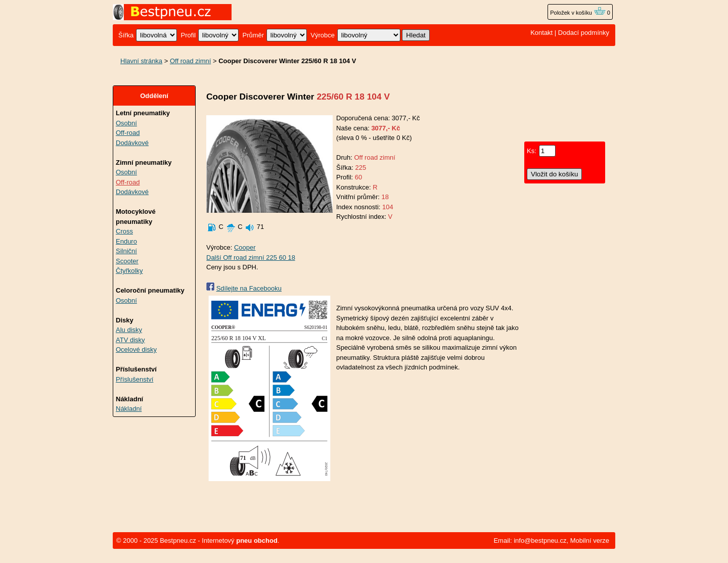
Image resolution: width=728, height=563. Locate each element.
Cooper (245, 247)
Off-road (128, 133)
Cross (124, 231)
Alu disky (129, 330)
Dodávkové (132, 143)
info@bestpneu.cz (540, 541)
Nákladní (129, 409)
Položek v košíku (578, 13)
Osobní (126, 123)
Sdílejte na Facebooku (249, 288)
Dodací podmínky (584, 33)
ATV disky (130, 340)
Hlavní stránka (141, 61)
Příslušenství (134, 379)
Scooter (127, 261)
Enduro (126, 241)
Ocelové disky (136, 349)
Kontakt (541, 33)
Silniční (126, 251)
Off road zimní (190, 61)
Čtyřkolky (129, 271)
